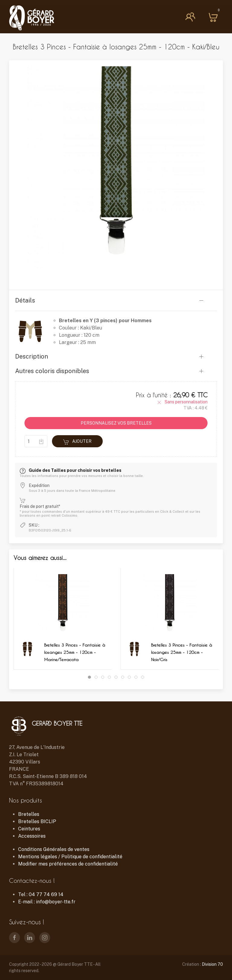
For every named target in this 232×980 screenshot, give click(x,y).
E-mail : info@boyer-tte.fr (47, 902)
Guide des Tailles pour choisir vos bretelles (71, 470)
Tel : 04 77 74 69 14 (41, 894)
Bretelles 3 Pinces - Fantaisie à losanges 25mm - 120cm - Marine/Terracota (75, 652)
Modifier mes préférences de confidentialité (68, 864)
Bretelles (29, 814)
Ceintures (29, 829)
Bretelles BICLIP (37, 821)
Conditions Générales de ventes (54, 849)
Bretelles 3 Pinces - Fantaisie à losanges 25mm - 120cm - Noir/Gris (182, 652)
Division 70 (212, 964)
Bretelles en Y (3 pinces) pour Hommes (105, 321)
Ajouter (77, 442)
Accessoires (32, 836)
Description (32, 356)
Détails (25, 300)
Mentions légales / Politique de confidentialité (70, 857)
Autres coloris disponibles (52, 371)
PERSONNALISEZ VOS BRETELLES (116, 423)
